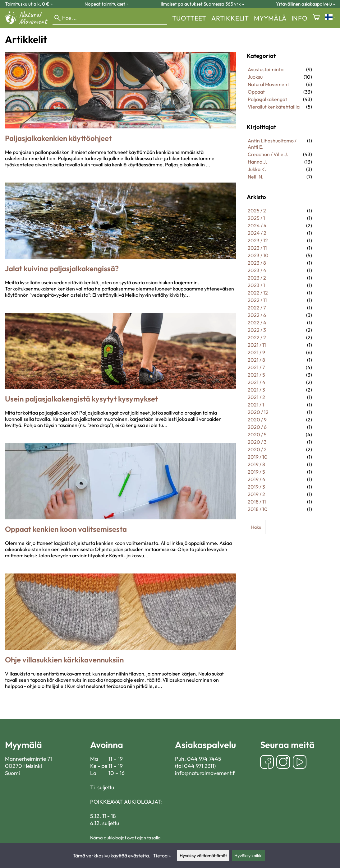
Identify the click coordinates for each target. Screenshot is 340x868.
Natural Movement (268, 84)
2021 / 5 (256, 375)
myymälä (270, 18)
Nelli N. (256, 177)
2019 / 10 (258, 457)
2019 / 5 (256, 472)
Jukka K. (257, 169)
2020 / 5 (257, 434)
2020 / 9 (257, 420)
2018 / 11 (257, 502)
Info (300, 18)
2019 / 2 (256, 494)
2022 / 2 (257, 337)
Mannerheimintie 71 (28, 759)
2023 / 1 (256, 285)
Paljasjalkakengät (267, 99)
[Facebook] (267, 763)
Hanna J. (257, 162)
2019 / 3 (256, 487)
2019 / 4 (257, 479)
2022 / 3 (257, 330)
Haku (256, 527)
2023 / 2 (257, 278)
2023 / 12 (258, 240)
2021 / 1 (256, 405)
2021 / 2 (256, 397)
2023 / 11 (257, 248)
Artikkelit (230, 18)
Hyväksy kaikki (248, 856)
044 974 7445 (204, 759)
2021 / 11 (257, 345)
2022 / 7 (257, 308)
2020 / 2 (257, 449)
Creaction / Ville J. (268, 154)
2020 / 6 (257, 427)
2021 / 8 (256, 360)
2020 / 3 (257, 442)
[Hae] (110, 18)
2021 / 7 (256, 367)
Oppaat (256, 92)
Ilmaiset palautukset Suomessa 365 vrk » (202, 4)
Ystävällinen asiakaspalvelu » (306, 4)
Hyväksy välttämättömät (203, 856)
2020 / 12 (258, 412)
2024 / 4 (257, 225)
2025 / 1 (256, 218)
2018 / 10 (258, 509)
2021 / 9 (256, 352)
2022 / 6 (257, 315)
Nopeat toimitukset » (106, 4)
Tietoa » (162, 856)
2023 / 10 (258, 255)
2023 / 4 (257, 270)
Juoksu (255, 77)
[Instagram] (283, 763)
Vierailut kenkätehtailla (274, 107)
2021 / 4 (257, 382)
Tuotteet (189, 18)
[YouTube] (300, 763)
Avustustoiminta (266, 69)
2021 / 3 (256, 390)
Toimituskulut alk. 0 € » (29, 4)
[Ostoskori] (316, 18)
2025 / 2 (257, 211)
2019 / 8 (256, 464)
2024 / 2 (257, 233)
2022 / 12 (258, 293)
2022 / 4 (257, 323)
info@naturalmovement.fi (205, 773)
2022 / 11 (257, 300)
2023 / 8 (257, 263)
